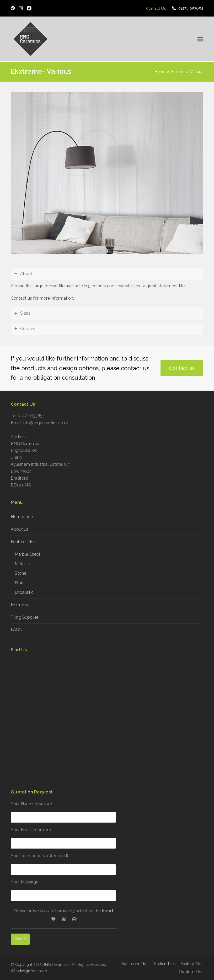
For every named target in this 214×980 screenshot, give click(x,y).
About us (20, 529)
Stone (20, 573)
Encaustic (24, 592)
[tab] (107, 274)
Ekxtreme (20, 605)
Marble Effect (28, 554)
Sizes (25, 313)
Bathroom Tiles (135, 964)
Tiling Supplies (25, 617)
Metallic (22, 564)
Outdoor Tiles (191, 971)
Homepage (22, 517)
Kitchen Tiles (164, 964)
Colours (28, 329)
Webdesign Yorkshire (29, 971)
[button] (200, 39)
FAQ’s (16, 630)
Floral (20, 583)
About (26, 274)
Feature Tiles (23, 542)
